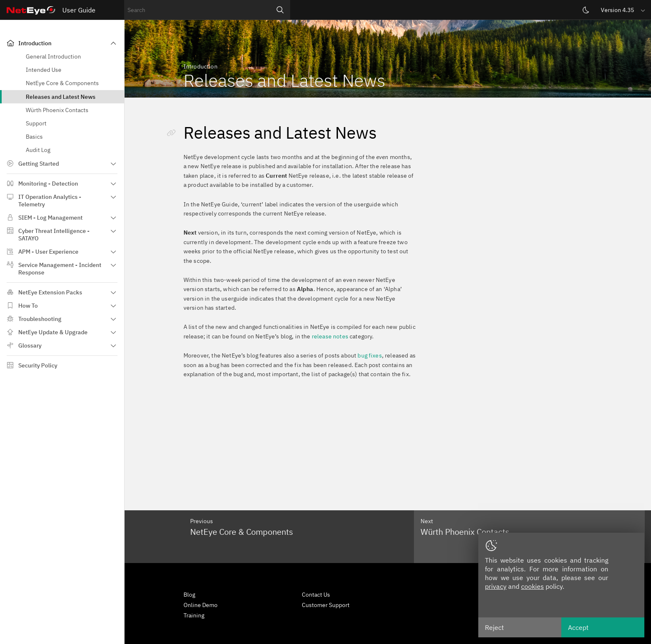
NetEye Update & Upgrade (53, 332)
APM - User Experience (48, 252)
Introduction (35, 43)
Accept (578, 627)
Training (194, 615)
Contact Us (316, 595)
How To (28, 306)
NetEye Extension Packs (50, 292)
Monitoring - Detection (48, 184)
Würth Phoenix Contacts (57, 110)
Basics (34, 137)
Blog (189, 595)
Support (36, 123)
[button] (624, 10)
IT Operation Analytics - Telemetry (50, 201)
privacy (496, 586)
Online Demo (201, 605)
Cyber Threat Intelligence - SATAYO (54, 235)
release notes (330, 336)
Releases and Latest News (61, 97)
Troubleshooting (40, 319)
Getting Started (39, 164)
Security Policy (38, 365)
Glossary (30, 345)
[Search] (280, 10)
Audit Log (38, 150)
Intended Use (44, 70)
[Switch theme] (586, 10)
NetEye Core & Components (62, 83)
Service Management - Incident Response (60, 269)
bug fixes (370, 355)
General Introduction (53, 56)
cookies (532, 586)
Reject (494, 627)
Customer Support (326, 605)
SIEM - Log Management (50, 218)
